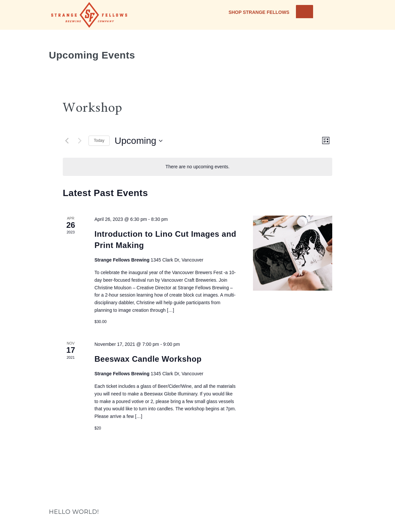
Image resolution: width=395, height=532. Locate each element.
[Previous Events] (67, 141)
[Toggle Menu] (305, 12)
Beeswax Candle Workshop (148, 359)
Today (99, 141)
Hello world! (74, 512)
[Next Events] (80, 141)
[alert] (197, 167)
